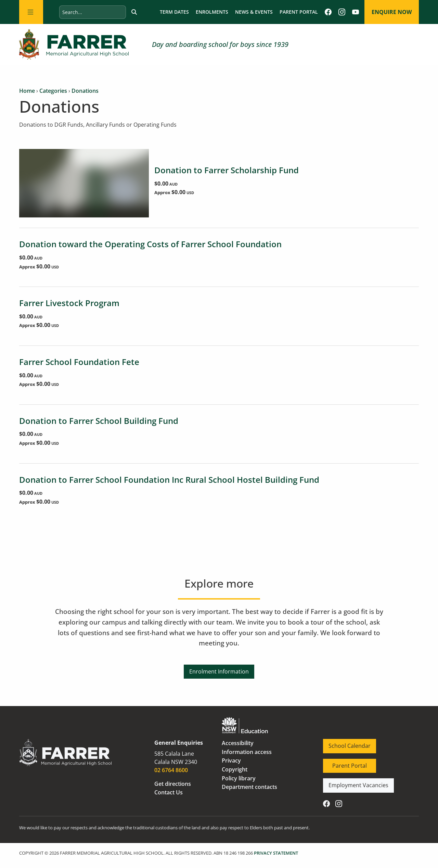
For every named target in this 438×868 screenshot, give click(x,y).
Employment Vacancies (353, 782)
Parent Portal (299, 12)
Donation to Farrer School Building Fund (99, 421)
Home (27, 91)
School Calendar (344, 743)
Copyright (235, 769)
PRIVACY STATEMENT (276, 853)
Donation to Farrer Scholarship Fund (227, 170)
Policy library (239, 778)
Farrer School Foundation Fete (79, 362)
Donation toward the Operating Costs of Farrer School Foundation (150, 244)
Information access (247, 752)
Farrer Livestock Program (69, 303)
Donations (85, 91)
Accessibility (238, 743)
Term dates (174, 12)
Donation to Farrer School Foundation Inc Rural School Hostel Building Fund (169, 480)
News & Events (254, 12)
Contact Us (169, 792)
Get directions (173, 784)
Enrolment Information (219, 669)
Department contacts (249, 787)
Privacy (231, 760)
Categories (53, 91)
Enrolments (212, 12)
